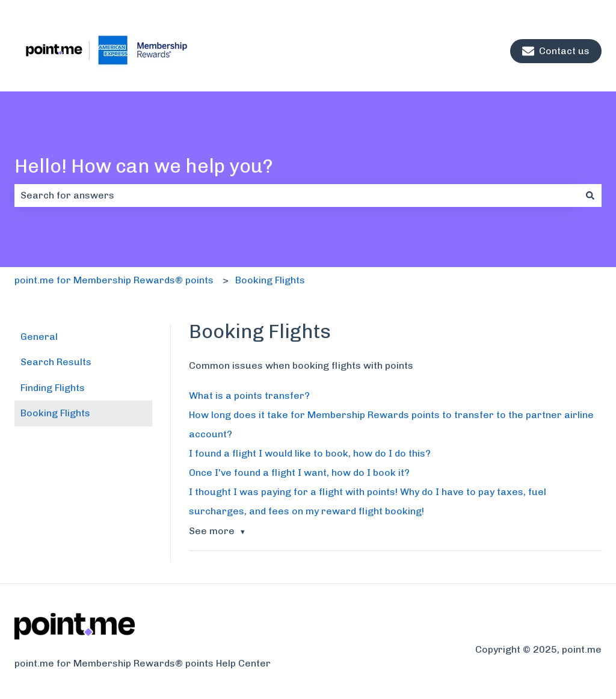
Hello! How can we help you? (144, 166)
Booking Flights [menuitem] (55, 413)
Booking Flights (270, 280)
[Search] (590, 196)
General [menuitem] (39, 337)
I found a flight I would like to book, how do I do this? (310, 453)
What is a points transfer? (249, 396)
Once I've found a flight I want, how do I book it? (299, 473)
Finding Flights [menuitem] (53, 388)
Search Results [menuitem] (56, 362)
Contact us (556, 51)
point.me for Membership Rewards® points (114, 280)
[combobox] (297, 196)
